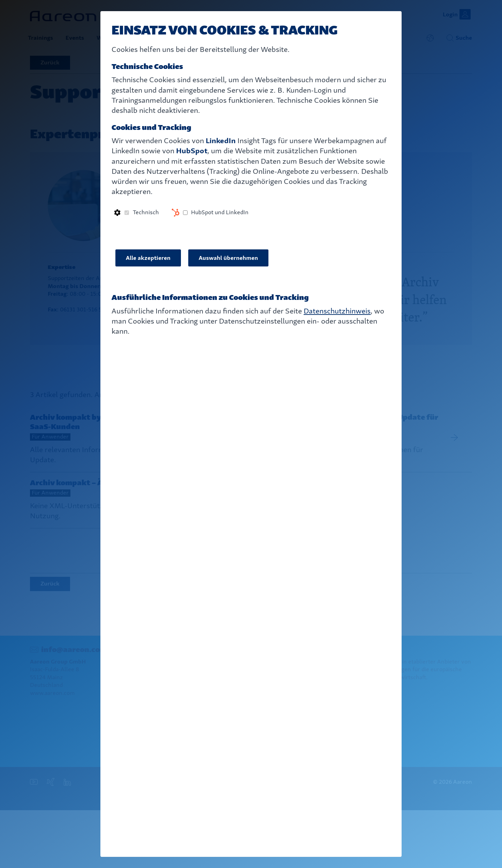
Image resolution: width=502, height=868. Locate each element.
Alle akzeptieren (148, 258)
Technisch (146, 212)
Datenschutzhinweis (337, 311)
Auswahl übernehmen (228, 258)
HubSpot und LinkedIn (220, 212)
